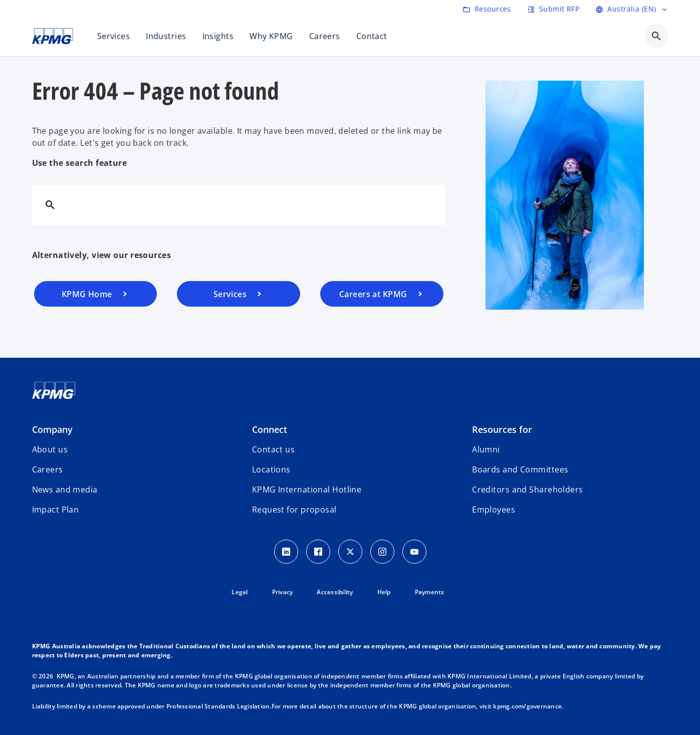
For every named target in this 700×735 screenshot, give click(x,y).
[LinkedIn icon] (286, 552)
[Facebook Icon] (318, 552)
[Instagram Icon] (382, 552)
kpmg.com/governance (527, 706)
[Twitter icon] (350, 552)
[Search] (50, 204)
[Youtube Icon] (414, 552)
